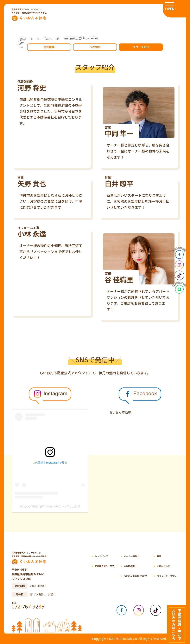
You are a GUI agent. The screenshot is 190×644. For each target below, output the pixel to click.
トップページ (98, 556)
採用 (156, 556)
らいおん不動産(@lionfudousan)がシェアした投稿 (50, 506)
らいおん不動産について (133, 576)
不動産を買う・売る (102, 566)
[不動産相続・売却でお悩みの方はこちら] (176, 625)
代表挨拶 (95, 47)
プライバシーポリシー (165, 576)
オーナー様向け (128, 556)
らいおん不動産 (120, 412)
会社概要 (49, 47)
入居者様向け (127, 566)
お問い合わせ (161, 566)
